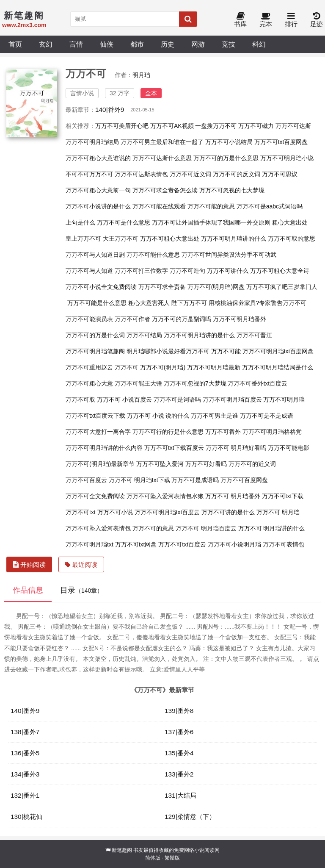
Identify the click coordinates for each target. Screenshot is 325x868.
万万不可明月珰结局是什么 (278, 367)
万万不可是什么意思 (124, 222)
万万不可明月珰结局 (92, 142)
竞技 (229, 44)
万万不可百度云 (86, 480)
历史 (168, 44)
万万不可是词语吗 (177, 399)
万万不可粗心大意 (89, 383)
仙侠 (107, 44)
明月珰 (141, 75)
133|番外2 (179, 774)
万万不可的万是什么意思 (226, 158)
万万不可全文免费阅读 (95, 496)
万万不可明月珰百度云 (232, 399)
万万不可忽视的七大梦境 (232, 190)
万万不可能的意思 (211, 206)
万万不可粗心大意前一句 (98, 190)
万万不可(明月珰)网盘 (216, 287)
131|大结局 (180, 795)
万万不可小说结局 (229, 142)
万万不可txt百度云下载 (95, 416)
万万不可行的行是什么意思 (168, 432)
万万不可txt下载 (283, 496)
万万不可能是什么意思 (97, 303)
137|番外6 (179, 732)
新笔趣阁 (122, 850)
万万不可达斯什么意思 (162, 158)
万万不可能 (226, 351)
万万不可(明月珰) (163, 367)
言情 (76, 44)
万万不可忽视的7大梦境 (195, 383)
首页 (15, 44)
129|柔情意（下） (190, 817)
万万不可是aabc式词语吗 (270, 206)
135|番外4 (179, 753)
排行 (291, 20)
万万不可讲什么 (228, 271)
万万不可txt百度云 (182, 544)
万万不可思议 (280, 174)
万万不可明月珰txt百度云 (167, 512)
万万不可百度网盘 (244, 480)
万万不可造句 (187, 271)
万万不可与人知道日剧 (95, 255)
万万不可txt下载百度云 (174, 448)
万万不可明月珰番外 (240, 319)
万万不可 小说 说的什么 (158, 416)
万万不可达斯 (293, 126)
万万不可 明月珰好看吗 (236, 448)
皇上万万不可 (83, 238)
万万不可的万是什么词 (95, 335)
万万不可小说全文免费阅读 (101, 287)
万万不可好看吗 (206, 464)
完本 (266, 20)
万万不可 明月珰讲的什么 (272, 528)
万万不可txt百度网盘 (281, 142)
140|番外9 (110, 110)
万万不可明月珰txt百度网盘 (278, 351)
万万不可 (127, 367)
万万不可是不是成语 (267, 416)
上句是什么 (80, 222)
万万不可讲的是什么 (228, 512)
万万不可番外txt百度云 (258, 383)
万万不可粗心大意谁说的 (98, 158)
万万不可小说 (115, 512)
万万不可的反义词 (237, 174)
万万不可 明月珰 (278, 512)
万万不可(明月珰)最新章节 (100, 464)
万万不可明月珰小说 (287, 158)
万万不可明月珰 (284, 399)
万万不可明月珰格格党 (272, 432)
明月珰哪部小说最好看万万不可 (168, 351)
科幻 (259, 44)
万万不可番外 (223, 432)
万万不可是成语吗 (195, 480)
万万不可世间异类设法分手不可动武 (229, 255)
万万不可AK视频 (172, 126)
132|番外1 (25, 795)
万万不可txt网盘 (136, 544)
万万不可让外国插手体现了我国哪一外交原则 (211, 222)
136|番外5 (25, 753)
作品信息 (28, 590)
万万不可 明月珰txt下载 (139, 480)
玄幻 (46, 44)
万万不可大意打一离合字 (98, 432)
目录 (81, 590)
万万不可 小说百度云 (124, 399)
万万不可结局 (144, 335)
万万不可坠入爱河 (160, 464)
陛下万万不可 (189, 303)
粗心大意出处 (290, 222)
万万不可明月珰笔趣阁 (95, 351)
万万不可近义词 (190, 174)
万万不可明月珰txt (90, 544)
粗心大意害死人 (149, 303)
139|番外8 (179, 711)
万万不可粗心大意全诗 (280, 271)
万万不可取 (80, 399)
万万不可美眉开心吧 (122, 126)
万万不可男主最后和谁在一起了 (162, 142)
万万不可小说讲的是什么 (98, 206)
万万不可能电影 (289, 448)
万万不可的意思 (153, 528)
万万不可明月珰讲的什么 (234, 238)
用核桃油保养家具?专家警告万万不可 (258, 303)
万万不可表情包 (284, 544)
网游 (198, 44)
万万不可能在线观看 (159, 206)
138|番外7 (25, 732)
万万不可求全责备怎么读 (165, 190)
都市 (137, 44)
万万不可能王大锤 (138, 383)
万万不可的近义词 (252, 464)
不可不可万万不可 (89, 174)
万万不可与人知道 (89, 271)
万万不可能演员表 (89, 319)
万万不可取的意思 (292, 238)
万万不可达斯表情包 (141, 174)
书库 (240, 20)
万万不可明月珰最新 (214, 367)
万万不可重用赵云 (89, 367)
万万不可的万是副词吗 (182, 319)
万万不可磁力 (256, 126)
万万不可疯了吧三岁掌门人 (282, 287)
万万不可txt (81, 512)
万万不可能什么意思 (153, 255)
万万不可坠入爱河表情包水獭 (165, 496)
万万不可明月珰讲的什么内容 (104, 448)
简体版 (153, 858)
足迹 (317, 20)
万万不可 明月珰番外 (233, 496)
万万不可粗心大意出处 (170, 238)
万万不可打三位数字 (141, 271)
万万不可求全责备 (162, 287)
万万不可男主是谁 (215, 416)
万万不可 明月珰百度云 (206, 528)
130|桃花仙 (26, 817)
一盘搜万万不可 (216, 126)
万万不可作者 (132, 319)
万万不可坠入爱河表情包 (98, 528)
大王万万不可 (121, 238)
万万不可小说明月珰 (234, 544)
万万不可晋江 (254, 335)
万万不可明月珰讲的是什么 (199, 335)
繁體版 (172, 858)
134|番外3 (25, 774)
